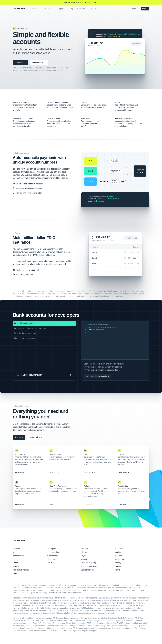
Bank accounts (18, 556)
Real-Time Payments (21, 570)
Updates (118, 556)
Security (118, 566)
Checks (16, 563)
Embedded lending (88, 563)
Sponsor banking (88, 570)
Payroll (84, 556)
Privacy (118, 563)
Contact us (119, 559)
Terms (118, 570)
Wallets (84, 559)
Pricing (118, 552)
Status (49, 563)
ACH (15, 552)
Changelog (51, 559)
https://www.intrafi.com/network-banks (110, 296)
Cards (15, 559)
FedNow (16, 566)
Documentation (53, 552)
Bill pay (84, 552)
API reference (52, 556)
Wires (15, 573)
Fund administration (89, 566)
